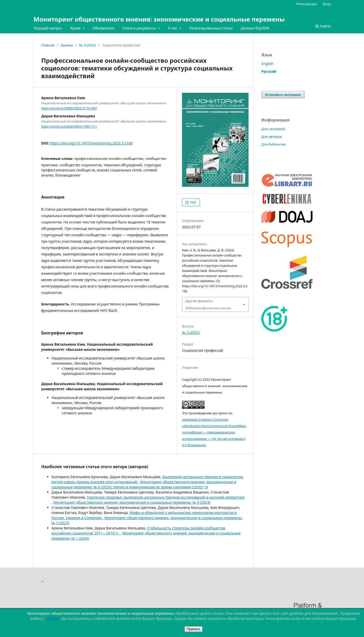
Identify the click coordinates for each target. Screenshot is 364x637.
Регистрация (307, 4)
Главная (48, 45)
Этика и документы (140, 28)
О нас (173, 28)
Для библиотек (274, 144)
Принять (194, 629)
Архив (76, 28)
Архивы (67, 45)
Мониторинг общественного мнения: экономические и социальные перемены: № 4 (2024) (132, 502)
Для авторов (271, 137)
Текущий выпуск (48, 28)
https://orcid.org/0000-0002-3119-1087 (69, 108)
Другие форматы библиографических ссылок (208, 304)
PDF (193, 202)
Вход (327, 4)
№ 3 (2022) (87, 45)
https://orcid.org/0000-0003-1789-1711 (69, 126)
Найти (323, 26)
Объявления (103, 28)
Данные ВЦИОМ (255, 28)
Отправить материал (283, 95)
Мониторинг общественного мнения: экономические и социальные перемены (159, 19)
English (267, 64)
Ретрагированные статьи (211, 28)
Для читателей (273, 129)
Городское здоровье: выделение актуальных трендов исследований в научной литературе (166, 497)
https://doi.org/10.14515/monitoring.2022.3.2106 (91, 143)
